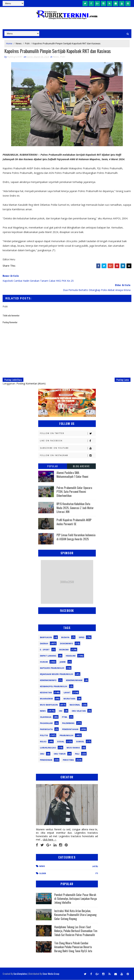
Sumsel (80, 742)
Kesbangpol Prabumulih (54, 687)
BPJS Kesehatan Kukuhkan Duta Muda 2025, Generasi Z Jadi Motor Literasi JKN (75, 508)
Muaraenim (46, 699)
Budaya (65, 637)
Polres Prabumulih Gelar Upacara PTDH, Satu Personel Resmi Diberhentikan (74, 492)
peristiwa (68, 760)
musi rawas (73, 748)
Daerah (44, 644)
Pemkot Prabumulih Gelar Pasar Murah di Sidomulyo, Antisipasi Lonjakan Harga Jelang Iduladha (76, 899)
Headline (71, 656)
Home (9, 43)
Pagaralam (46, 723)
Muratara (69, 699)
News (19, 43)
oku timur (60, 754)
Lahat (67, 693)
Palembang (68, 723)
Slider (43, 873)
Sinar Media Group (51, 974)
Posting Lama (123, 380)
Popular (53, 466)
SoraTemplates (20, 974)
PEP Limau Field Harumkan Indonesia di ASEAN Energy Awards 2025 (76, 537)
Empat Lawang (48, 656)
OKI (61, 711)
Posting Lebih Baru (13, 380)
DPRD (82, 637)
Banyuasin (46, 637)
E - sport (45, 650)
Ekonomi (64, 650)
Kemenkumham (74, 680)
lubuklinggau (48, 748)
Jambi (63, 662)
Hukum (44, 662)
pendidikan (46, 760)
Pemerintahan (70, 729)
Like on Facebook (68, 441)
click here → (50, 840)
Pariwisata (46, 729)
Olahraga (46, 717)
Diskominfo (66, 644)
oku (42, 754)
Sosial (61, 742)
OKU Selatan (79, 711)
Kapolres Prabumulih (52, 668)
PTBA (65, 717)
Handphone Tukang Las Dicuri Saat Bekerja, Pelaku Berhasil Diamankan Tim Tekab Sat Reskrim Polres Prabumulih (76, 931)
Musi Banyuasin (49, 705)
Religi (43, 742)
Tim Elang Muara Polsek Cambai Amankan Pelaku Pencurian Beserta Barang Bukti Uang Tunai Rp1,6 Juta (73, 947)
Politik (44, 736)
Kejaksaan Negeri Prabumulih (57, 674)
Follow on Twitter (68, 434)
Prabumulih (66, 736)
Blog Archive (81, 466)
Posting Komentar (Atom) (31, 384)
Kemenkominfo (48, 680)
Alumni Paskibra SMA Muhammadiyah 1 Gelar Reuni (72, 475)
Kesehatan (46, 693)
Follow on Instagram (68, 456)
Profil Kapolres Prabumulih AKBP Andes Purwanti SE (74, 522)
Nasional (75, 705)
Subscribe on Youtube (68, 448)
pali (77, 754)
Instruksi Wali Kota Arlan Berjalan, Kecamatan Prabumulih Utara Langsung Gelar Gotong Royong (75, 915)
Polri (27, 43)
